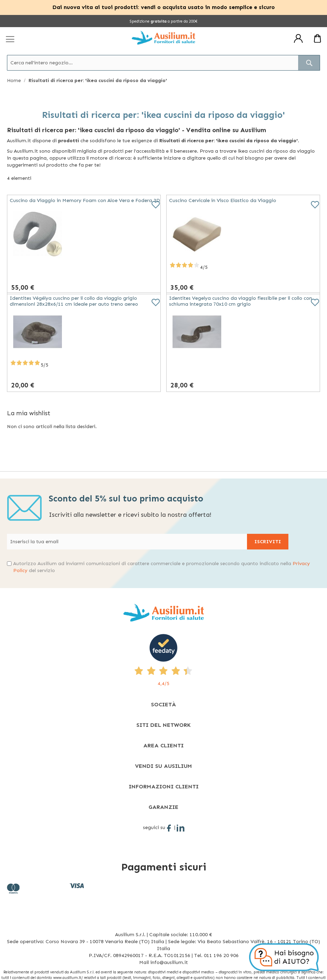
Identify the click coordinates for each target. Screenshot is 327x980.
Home (15, 81)
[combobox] (163, 63)
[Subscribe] (268, 542)
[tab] (163, 704)
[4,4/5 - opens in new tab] (163, 661)
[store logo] (163, 38)
